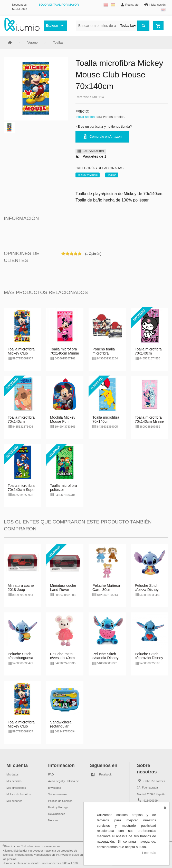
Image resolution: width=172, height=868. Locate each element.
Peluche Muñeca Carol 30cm (106, 588)
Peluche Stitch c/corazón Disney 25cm (149, 658)
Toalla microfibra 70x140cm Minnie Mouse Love (65, 353)
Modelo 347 (20, 9)
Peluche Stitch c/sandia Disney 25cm (106, 658)
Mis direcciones (16, 788)
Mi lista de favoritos (18, 794)
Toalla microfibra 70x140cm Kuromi (148, 353)
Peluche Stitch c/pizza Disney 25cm (147, 590)
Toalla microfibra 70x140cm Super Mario (22, 490)
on (63, 254)
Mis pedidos (14, 781)
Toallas (58, 42)
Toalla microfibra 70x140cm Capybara (21, 421)
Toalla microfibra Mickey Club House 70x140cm (22, 353)
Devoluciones (57, 814)
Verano (32, 42)
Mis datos (12, 774)
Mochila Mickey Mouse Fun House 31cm (63, 421)
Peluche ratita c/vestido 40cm (62, 656)
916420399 (151, 801)
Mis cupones (14, 801)
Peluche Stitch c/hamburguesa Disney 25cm (20, 658)
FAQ (51, 774)
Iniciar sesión (85, 117)
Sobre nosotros (58, 794)
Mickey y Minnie (88, 175)
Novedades (19, 5)
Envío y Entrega (58, 807)
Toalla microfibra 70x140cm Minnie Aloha (149, 421)
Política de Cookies (60, 801)
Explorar (52, 26)
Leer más (149, 853)
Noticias (53, 820)
